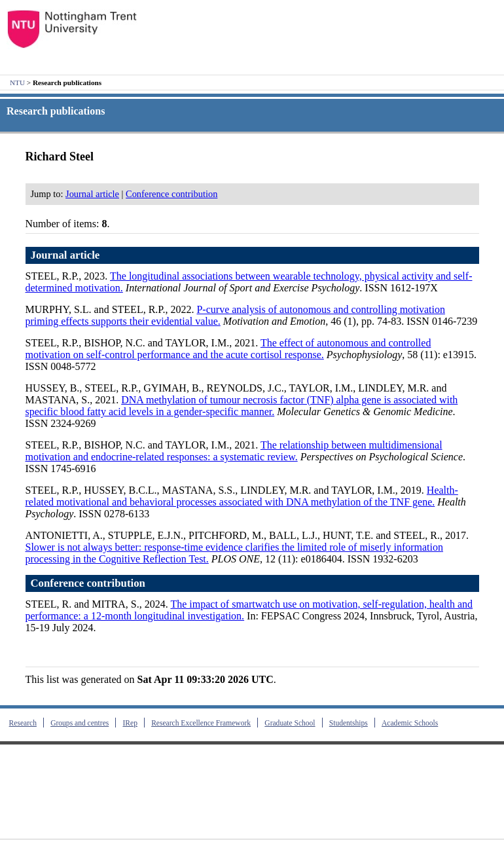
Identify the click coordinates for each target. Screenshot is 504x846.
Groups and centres (80, 723)
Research (23, 723)
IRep (130, 723)
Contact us (28, 820)
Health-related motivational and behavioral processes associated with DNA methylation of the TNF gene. (242, 496)
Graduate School (290, 723)
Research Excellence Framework (201, 723)
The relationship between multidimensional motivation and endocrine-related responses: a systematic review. (234, 451)
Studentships (349, 723)
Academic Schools (410, 723)
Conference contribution (171, 194)
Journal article (92, 194)
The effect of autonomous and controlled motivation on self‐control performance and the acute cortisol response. (228, 349)
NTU (17, 83)
